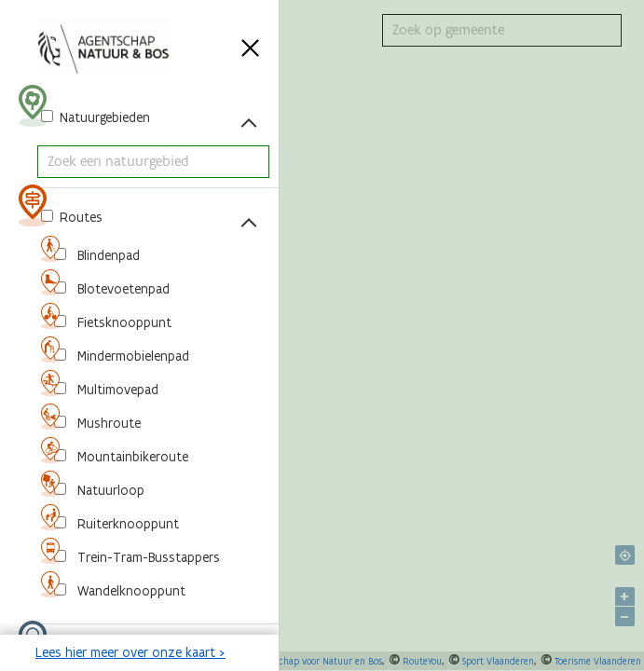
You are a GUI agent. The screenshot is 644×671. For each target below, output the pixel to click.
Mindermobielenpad (131, 356)
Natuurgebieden (103, 117)
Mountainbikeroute (131, 457)
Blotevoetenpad (122, 289)
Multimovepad (116, 390)
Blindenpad (107, 255)
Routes (79, 217)
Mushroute (107, 423)
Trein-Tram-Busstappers (147, 557)
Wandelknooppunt (130, 591)
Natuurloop (109, 490)
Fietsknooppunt (123, 322)
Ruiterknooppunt (126, 524)
